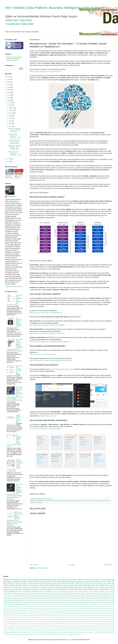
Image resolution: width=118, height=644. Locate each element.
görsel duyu (102, 633)
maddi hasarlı (12, 634)
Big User (73, 591)
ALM (46, 604)
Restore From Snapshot (24, 623)
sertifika (31, 634)
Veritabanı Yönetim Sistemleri (28, 631)
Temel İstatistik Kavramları (100, 627)
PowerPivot (75, 601)
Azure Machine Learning (99, 580)
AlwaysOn (25, 586)
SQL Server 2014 (50, 582)
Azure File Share (66, 606)
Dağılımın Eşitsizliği (62, 614)
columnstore (27, 587)
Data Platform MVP (109, 582)
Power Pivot (36, 601)
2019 (9, 90)
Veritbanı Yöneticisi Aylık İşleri (54, 631)
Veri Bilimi (102, 589)
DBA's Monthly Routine (19, 612)
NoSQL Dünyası (7, 619)
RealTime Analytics (87, 601)
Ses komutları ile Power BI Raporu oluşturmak (37, 627)
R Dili (80, 601)
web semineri (66, 580)
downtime (90, 633)
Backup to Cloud (40, 608)
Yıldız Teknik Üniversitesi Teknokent (22, 633)
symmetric (39, 634)
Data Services (82, 501)
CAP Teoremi (37, 610)
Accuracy (52, 604)
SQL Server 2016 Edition (103, 623)
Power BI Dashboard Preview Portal (59, 619)
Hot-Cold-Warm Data (78, 616)
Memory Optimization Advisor (17, 618)
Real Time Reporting (75, 589)
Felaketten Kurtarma (53, 616)
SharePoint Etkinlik (53, 627)
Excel (38, 616)
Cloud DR (53, 610)
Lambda (103, 616)
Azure (19, 606)
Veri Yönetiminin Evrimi (14, 631)
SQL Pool (37, 595)
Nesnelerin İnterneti (72, 593)
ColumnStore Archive (92, 597)
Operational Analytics (17, 619)
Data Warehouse (14, 614)
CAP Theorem (44, 610)
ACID (43, 604)
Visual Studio (100, 595)
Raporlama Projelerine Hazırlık (84, 621)
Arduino (50, 597)
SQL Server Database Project (25, 625)
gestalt (97, 633)
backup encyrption (99, 603)
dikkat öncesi (84, 633)
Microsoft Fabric (56, 618)
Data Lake (76, 612)
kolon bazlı (19, 591)
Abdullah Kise (12, 197)
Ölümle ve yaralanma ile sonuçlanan (73, 634)
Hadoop (68, 616)
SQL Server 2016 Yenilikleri (96, 586)
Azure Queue (111, 606)
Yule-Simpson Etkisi (110, 631)
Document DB (19, 616)
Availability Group (61, 597)
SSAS (96, 625)
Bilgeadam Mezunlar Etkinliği (95, 608)
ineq (114, 633)
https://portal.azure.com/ (48, 416)
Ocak (10, 126)
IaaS (87, 501)
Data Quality (82, 612)
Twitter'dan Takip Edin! (19, 20)
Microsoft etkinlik (43, 580)
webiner (74, 580)
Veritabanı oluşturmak (41, 631)
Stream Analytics (72, 595)
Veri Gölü (64, 629)
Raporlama (65, 589)
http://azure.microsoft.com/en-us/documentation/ (45, 429)
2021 (9, 85)
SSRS (5, 627)
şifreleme (19, 586)
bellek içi (45, 633)
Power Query (79, 584)
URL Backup (17, 629)
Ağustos (11, 108)
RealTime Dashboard (35, 584)
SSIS (99, 625)
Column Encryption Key (92, 610)
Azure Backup (79, 587)
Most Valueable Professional (54, 586)
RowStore (32, 623)
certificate (107, 603)
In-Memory (41, 586)
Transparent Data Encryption (90, 589)
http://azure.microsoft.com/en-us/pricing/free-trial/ (46, 313)
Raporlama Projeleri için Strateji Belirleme (67, 621)
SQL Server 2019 (109, 584)
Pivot (37, 619)
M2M (113, 616)
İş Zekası (25, 604)
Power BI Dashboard (27, 601)
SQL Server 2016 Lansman (41, 603)
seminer (87, 580)
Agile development (70, 604)
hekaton (110, 633)
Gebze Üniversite (62, 616)
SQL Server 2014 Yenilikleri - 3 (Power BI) (19, 369)
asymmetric (36, 633)
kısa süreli (6, 634)
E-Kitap (25, 616)
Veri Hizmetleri (38, 503)
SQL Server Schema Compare (73, 625)
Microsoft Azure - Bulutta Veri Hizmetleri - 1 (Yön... (15, 153)
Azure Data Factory (25, 606)
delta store (78, 633)
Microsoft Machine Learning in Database (16, 584)
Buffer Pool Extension (80, 597)
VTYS (45, 629)
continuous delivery (64, 633)
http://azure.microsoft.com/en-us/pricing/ (43, 354)
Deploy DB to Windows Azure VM (76, 614)
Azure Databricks (89, 587)
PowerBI (113, 619)
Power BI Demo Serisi (35, 582)
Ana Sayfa (71, 565)
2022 (9, 82)
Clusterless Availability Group (70, 610)
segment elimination (24, 634)
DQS (42, 612)
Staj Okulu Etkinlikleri (61, 595)
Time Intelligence (81, 595)
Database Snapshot (53, 614)
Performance (32, 619)
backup (41, 633)
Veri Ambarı (52, 629)
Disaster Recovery (11, 616)
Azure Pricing (74, 501)
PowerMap (69, 601)
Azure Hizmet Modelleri (53, 501)
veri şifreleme (57, 587)
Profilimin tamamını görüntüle (14, 287)
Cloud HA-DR (60, 610)
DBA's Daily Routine (8, 612)
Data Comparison (48, 612)
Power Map (67, 586)
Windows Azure (110, 589)
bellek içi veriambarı (109, 595)
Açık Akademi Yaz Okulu (27, 608)
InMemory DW (65, 584)
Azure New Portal (65, 501)
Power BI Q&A (82, 619)
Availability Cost (13, 606)
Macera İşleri (11, 593)
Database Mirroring (43, 614)
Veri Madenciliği (77, 629)
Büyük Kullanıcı (30, 610)
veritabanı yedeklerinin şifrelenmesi (55, 634)
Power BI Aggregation (44, 619)
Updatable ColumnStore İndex (32, 629)
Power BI (8, 580)
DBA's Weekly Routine (31, 612)
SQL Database (30, 595)
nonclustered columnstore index (32, 591)
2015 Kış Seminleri (23, 597)
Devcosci (90, 614)
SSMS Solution (111, 625)
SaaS (32, 503)
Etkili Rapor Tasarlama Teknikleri (15, 582)
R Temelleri (36, 621)
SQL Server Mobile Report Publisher (41, 625)
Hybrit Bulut (87, 616)
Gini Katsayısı (46, 599)
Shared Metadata (62, 627)
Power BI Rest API (99, 593)
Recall (17, 623)
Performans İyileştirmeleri (14, 601)
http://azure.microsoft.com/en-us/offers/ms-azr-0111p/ (47, 333)
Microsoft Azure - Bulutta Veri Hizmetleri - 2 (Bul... (15, 136)
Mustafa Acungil (98, 618)
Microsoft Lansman (65, 618)
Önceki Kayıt (109, 565)
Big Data (112, 580)
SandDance (12, 627)
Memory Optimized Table (83, 599)
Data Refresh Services (91, 612)
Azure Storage (33, 586)
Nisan (11, 118)
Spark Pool (43, 595)
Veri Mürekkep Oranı (71, 603)
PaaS (108, 501)
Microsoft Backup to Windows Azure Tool (42, 618)
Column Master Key (103, 610)
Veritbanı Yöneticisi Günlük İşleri (70, 631)
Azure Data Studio (57, 606)
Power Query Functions (104, 619)
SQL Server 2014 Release (90, 623)
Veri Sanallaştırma (85, 629)
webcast (81, 580)
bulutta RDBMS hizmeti (53, 633)
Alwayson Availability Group (104, 604)
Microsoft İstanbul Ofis (88, 618)
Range (55, 621)
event (94, 633)
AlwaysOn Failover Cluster (90, 604)
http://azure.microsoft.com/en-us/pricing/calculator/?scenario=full (51, 360)
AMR (49, 604)
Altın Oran (44, 597)
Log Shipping (109, 616)
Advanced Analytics (60, 604)
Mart (10, 121)
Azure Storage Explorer (9, 608)
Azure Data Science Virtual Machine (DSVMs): (41, 606)
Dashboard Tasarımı (89, 582)
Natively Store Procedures (108, 618)
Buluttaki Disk (12, 610)
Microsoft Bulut (102, 501)
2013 (9, 161)
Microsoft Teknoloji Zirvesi (76, 618)
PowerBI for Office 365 (60, 601)
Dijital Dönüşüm (110, 597)
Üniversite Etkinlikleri (10, 586)
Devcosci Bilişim (97, 614)
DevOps (86, 614)
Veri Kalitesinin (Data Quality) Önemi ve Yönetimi (19, 322)
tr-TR (44, 591)
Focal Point (86, 591)
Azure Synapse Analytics (50, 584)
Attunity (54, 597)
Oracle (24, 619)
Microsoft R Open (95, 599)
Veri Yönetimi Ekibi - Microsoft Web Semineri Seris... (14, 142)
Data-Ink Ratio (102, 597)
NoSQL (72, 584)
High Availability (94, 591)
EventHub (24, 599)
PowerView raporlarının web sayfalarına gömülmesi (16, 621)
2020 (9, 87)
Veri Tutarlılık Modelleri (96, 629)
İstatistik (48, 591)
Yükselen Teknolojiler (8, 633)
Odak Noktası (104, 599)
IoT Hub (66, 599)
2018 (9, 92)
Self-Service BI (53, 603)
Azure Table (18, 608)
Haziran (11, 113)
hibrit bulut (13, 604)
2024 (9, 77)
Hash (72, 616)
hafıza (107, 633)
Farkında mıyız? (43, 616)
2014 (9, 159)
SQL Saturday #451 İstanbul (49, 623)
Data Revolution (101, 612)
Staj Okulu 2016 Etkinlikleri (87, 627)
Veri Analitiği (58, 629)
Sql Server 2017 (51, 595)
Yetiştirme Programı (100, 631)
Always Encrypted (79, 604)
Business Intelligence (21, 610)
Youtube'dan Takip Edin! (20, 24)
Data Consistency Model (58, 612)
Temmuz (11, 110)
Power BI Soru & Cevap (92, 619)
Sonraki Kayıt (34, 565)
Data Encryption (69, 612)
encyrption (43, 587)
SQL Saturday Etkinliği (99, 601)
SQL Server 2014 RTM (78, 623)
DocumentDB (7, 599)
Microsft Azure (28, 618)
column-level (19, 587)
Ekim (10, 105)
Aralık (11, 103)
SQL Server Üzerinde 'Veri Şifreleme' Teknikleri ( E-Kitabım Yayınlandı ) (15, 59)
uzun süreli (44, 634)
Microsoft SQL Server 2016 (53, 589)
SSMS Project (104, 625)
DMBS (39, 612)
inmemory (50, 587)
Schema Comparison (21, 627)
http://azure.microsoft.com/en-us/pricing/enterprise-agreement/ (50, 342)
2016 (9, 98)
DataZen (20, 614)
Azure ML (98, 587)
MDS (5, 618)
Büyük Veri (99, 582)
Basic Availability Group (50, 608)
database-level (35, 587)
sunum (34, 634)
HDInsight (61, 599)
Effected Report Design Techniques (70, 582)
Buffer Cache (106, 608)
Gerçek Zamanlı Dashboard (35, 599)
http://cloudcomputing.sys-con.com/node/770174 (46, 71)
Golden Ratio (54, 599)
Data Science (79, 591)
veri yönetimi (14, 597)
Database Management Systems (30, 614)
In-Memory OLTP (104, 591)
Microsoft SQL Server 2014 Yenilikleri (56, 593)
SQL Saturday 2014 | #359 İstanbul (64, 623)
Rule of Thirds (38, 623)
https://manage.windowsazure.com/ (62, 369)
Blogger (69, 640)
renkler (17, 634)
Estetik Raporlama (16, 599)
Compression (111, 610)
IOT (59, 584)
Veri (48, 629)
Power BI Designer (73, 619)
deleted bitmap (72, 633)
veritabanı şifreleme (68, 587)
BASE (35, 608)
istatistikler (19, 604)
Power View (9, 595)
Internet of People (97, 616)
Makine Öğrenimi (28, 589)
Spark (79, 627)
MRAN (8, 618)
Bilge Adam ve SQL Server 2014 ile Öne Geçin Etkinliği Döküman (72, 608)
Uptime (41, 629)
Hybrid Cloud (105, 587)
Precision (30, 621)
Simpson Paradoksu (72, 627)
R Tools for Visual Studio (45, 621)
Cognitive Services (82, 610)
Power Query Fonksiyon (46, 601)
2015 (9, 100)
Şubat (11, 123)
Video (107, 586)
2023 (9, 79)
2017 (9, 95)
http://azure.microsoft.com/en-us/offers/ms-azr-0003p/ (47, 325)
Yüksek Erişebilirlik (9, 591)
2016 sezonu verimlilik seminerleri (60, 591)
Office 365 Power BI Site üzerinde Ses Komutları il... (14, 130)
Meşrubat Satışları (39, 589)
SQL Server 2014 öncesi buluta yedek (23, 603)
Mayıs (11, 116)
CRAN (49, 610)
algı (32, 633)
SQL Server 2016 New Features (93, 584)
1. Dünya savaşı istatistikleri (35, 604)
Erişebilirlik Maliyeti (31, 616)
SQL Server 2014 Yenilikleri (79, 586)
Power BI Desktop (88, 593)
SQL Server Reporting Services (58, 625)
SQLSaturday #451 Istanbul (87, 625)
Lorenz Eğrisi (72, 599)
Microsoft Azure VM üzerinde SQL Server (26, 593)
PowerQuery (16, 595)
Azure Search (70, 597)
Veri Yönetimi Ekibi (30, 580)
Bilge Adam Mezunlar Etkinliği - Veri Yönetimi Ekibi (15, 147)
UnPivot (22, 629)
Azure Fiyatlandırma (41, 501)
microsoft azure (93, 501)
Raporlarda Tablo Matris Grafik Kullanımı (102, 621)
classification (7, 597)
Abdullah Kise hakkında (35, 597)
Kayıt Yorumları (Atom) (41, 568)
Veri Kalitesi (70, 629)
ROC (52, 621)
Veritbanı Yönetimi (91, 595)
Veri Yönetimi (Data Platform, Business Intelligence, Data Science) (54, 8)
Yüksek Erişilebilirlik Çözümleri (85, 603)
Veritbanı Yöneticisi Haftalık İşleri (86, 631)
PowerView (23, 595)
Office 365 (80, 593)
